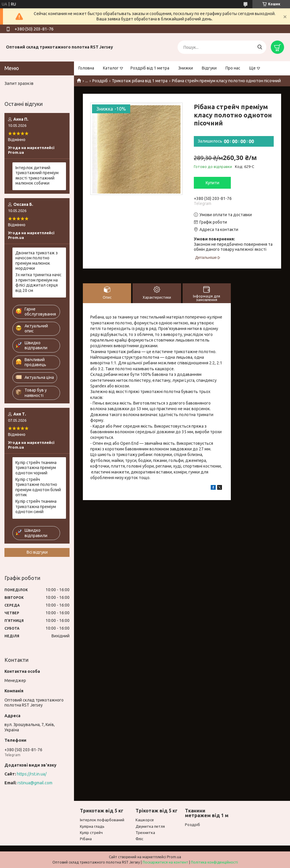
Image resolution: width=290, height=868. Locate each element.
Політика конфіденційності (214, 862)
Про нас (233, 68)
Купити (212, 183)
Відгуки (209, 68)
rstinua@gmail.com (35, 783)
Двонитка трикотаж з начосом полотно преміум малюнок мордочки (37, 261)
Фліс (139, 839)
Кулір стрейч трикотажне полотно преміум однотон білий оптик (38, 487)
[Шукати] (260, 47)
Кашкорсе (145, 820)
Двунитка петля (150, 826)
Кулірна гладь (92, 826)
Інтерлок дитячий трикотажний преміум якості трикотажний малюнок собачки (37, 176)
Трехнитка (145, 833)
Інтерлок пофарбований (102, 820)
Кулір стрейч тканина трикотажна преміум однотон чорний (36, 468)
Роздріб (100, 81)
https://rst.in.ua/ (32, 774)
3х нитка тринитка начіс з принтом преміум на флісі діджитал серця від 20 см (38, 283)
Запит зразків (19, 83)
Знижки (186, 68)
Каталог (111, 68)
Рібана (86, 839)
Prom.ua (174, 857)
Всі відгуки (37, 552)
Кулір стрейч (91, 833)
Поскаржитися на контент (165, 862)
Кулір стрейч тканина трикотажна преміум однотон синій (36, 506)
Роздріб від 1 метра (150, 68)
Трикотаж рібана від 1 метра (140, 81)
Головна (86, 68)
